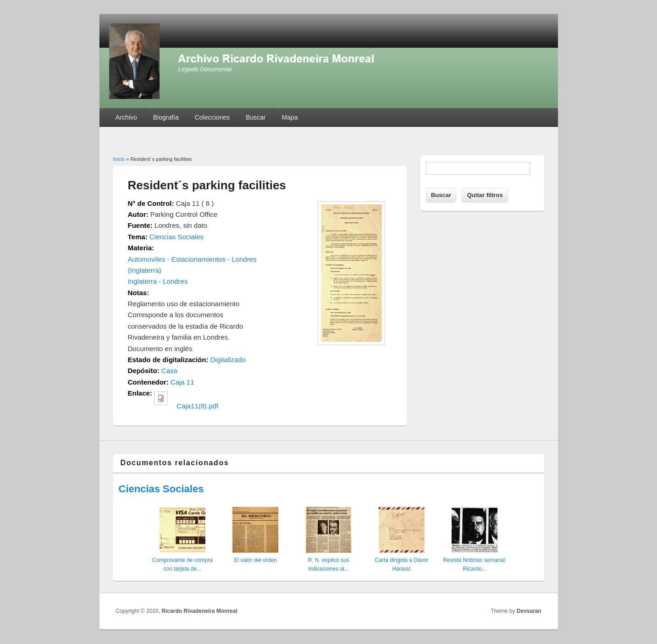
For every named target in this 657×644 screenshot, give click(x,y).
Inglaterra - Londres (158, 281)
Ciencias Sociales (177, 237)
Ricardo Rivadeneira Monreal (199, 611)
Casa (169, 371)
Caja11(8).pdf (197, 406)
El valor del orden (255, 560)
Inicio (119, 159)
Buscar (256, 117)
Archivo (126, 117)
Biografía (166, 117)
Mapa (290, 117)
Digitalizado (228, 360)
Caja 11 (182, 382)
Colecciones (212, 117)
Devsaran (529, 611)
